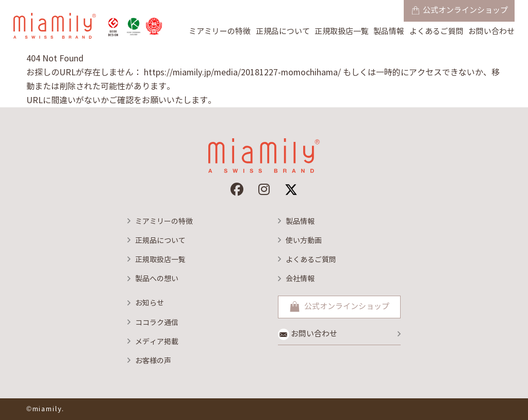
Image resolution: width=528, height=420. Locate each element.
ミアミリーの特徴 (220, 31)
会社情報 (300, 279)
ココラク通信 (157, 323)
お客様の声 (153, 361)
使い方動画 (304, 241)
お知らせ (150, 303)
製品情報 (389, 31)
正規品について (283, 31)
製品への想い (157, 279)
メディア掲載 (157, 342)
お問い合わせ (491, 31)
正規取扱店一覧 (342, 31)
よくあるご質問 (436, 31)
